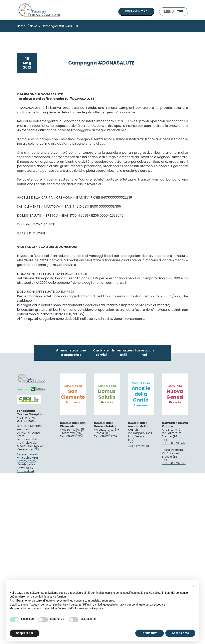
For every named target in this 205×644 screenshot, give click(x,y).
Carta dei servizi (101, 523)
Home (21, 26)
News (34, 26)
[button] (193, 586)
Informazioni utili (123, 523)
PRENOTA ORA (136, 11)
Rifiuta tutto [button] (150, 633)
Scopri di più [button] (25, 633)
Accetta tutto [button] (180, 633)
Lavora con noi (144, 523)
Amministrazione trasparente (71, 523)
